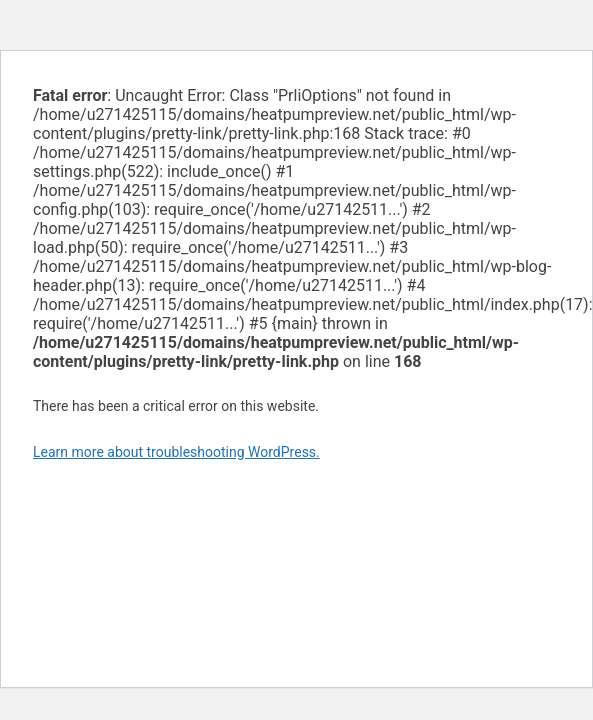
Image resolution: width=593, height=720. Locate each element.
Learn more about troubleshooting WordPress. (176, 452)
